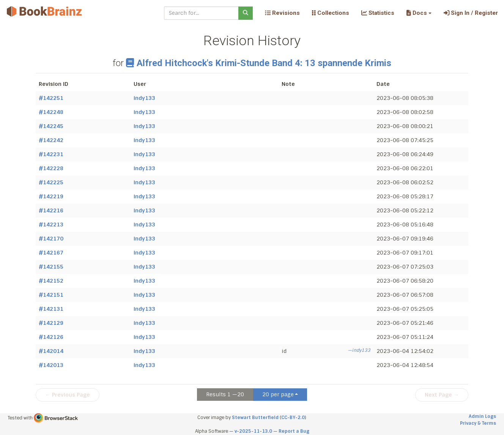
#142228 (51, 168)
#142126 (51, 337)
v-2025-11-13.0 (253, 431)
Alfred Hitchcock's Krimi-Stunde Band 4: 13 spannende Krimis (259, 63)
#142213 (51, 225)
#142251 (51, 98)
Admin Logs (482, 416)
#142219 (51, 196)
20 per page (278, 394)
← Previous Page (68, 395)
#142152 (51, 281)
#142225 (51, 182)
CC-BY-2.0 (293, 418)
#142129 (51, 323)
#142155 (51, 267)
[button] (419, 13)
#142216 (51, 210)
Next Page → (442, 395)
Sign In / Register (471, 13)
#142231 (51, 154)
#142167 (51, 253)
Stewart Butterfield (255, 418)
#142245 (51, 126)
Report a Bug (294, 431)
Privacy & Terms (478, 423)
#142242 (51, 140)
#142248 (51, 112)
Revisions (282, 13)
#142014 (51, 351)
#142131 (51, 309)
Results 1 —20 (225, 394)
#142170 (51, 239)
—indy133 (359, 350)
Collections (331, 13)
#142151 (51, 295)
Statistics (378, 13)
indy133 (144, 98)
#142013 (51, 365)
